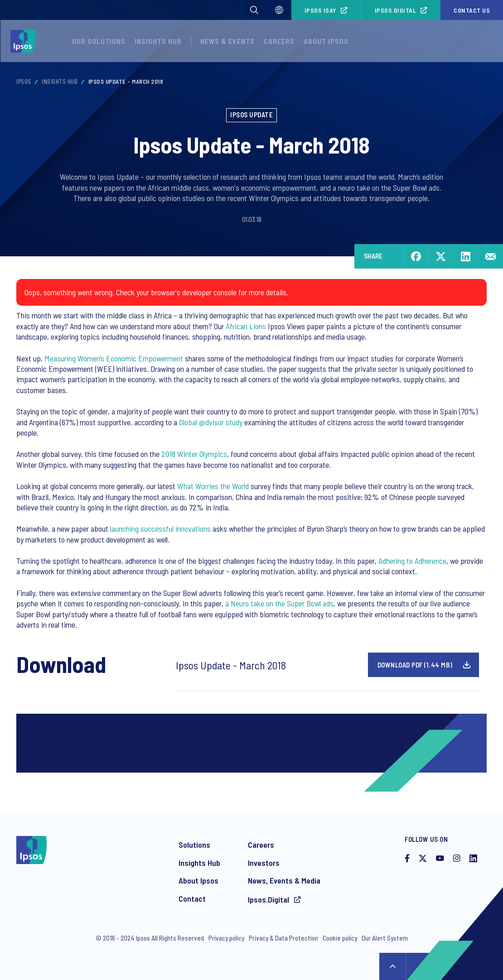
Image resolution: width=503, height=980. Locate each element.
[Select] (279, 10)
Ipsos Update (251, 115)
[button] (254, 10)
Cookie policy (340, 938)
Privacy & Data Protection (283, 938)
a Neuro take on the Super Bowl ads (279, 603)
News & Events (227, 41)
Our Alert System (385, 938)
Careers (279, 41)
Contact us (472, 10)
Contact (192, 898)
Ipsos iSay (321, 10)
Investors (264, 863)
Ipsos (24, 82)
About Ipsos (326, 41)
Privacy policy (226, 938)
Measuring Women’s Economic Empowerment (114, 358)
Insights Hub (158, 41)
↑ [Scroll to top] (393, 966)
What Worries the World (213, 486)
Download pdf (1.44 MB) (415, 665)
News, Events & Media (284, 880)
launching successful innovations (160, 528)
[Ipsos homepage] (25, 41)
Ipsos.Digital (396, 10)
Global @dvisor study (211, 422)
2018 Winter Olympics (194, 454)
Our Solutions (99, 41)
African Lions (246, 326)
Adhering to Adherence (412, 561)
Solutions (194, 845)
